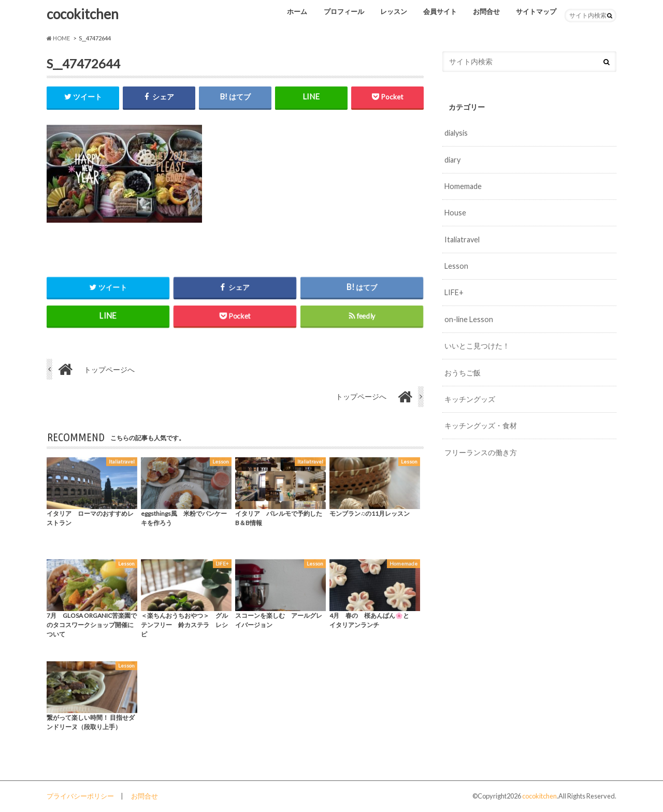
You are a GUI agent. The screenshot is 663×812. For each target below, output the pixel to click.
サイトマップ (536, 11)
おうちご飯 (463, 373)
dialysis (456, 133)
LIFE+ (454, 292)
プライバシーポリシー (80, 796)
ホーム (297, 11)
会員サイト (440, 11)
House (455, 213)
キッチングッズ (470, 399)
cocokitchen (83, 14)
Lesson (456, 266)
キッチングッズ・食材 (481, 425)
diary (452, 160)
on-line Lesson (469, 319)
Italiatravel (462, 240)
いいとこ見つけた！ (477, 346)
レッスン (394, 11)
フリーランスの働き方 (481, 452)
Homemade (463, 186)
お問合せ (486, 11)
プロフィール (344, 11)
